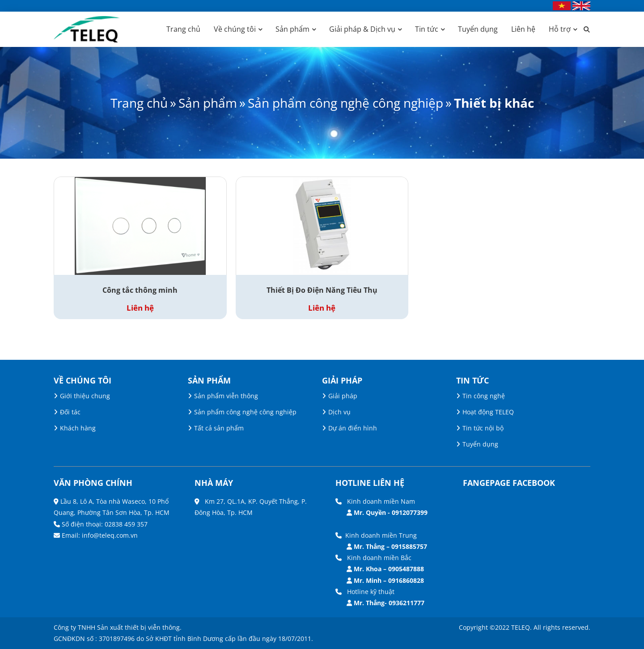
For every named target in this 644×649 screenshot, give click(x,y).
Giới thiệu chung (85, 396)
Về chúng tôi (235, 29)
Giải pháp (343, 396)
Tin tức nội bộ (483, 428)
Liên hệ (523, 29)
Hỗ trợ (560, 29)
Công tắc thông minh (140, 290)
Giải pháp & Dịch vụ (362, 29)
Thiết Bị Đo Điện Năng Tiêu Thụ (322, 290)
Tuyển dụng (478, 29)
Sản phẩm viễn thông (226, 396)
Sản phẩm (292, 29)
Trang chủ (183, 29)
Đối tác (70, 412)
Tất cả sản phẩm (219, 428)
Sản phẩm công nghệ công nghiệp (345, 103)
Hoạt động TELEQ (488, 412)
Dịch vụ (339, 412)
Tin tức (427, 29)
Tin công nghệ (484, 396)
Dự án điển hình (353, 428)
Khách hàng (78, 428)
